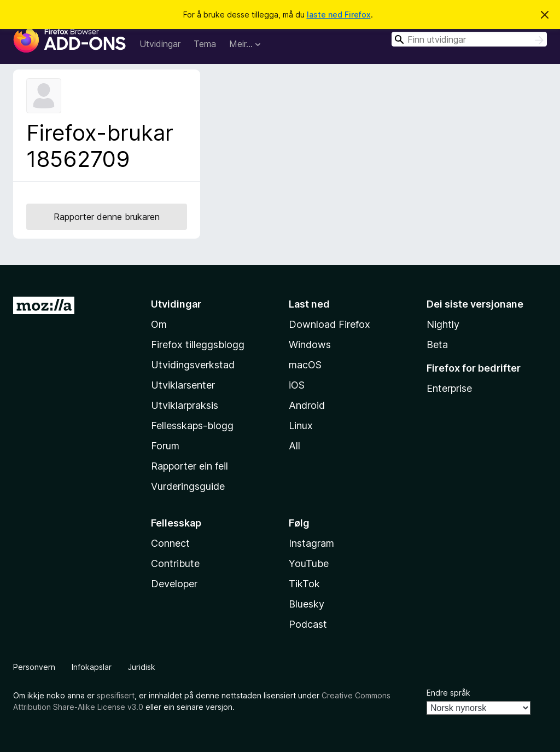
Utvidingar (160, 44)
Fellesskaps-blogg (192, 426)
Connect (170, 543)
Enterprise (449, 388)
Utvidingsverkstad (193, 365)
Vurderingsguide (188, 486)
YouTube (309, 563)
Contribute (175, 563)
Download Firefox (329, 324)
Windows (310, 345)
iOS (297, 385)
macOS (305, 365)
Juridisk (142, 667)
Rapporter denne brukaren (107, 217)
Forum (165, 446)
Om (159, 324)
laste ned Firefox (339, 15)
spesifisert (116, 695)
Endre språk (448, 693)
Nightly (443, 324)
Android (307, 405)
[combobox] (469, 39)
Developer (174, 584)
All (294, 446)
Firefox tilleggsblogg (198, 345)
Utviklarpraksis (185, 405)
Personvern (34, 667)
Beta (437, 345)
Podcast (308, 624)
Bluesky (307, 604)
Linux (301, 426)
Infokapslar (92, 667)
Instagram (311, 543)
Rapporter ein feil (189, 466)
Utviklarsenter (183, 385)
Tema (205, 44)
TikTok (304, 584)
